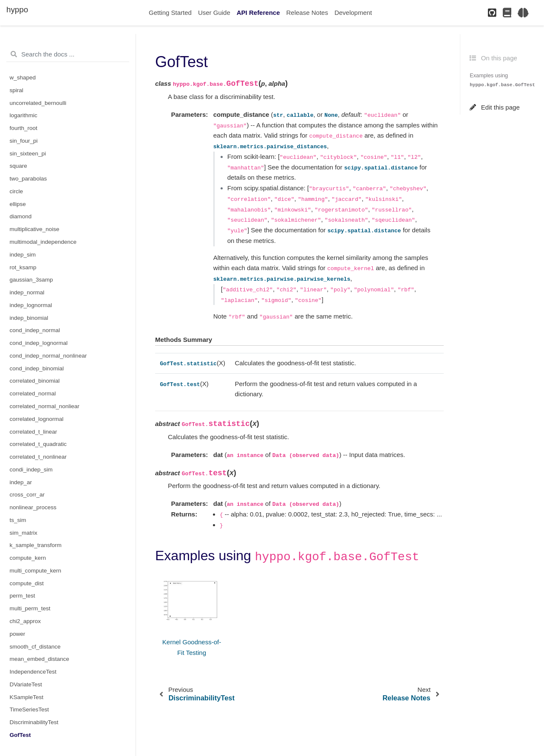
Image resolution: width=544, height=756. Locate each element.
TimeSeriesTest (30, 709)
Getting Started (170, 13)
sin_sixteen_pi (28, 154)
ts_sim (18, 520)
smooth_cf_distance (35, 647)
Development (353, 13)
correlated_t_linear (34, 432)
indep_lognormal (31, 305)
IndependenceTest (33, 672)
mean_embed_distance (40, 659)
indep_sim (23, 255)
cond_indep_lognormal (39, 343)
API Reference (258, 13)
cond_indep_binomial (37, 368)
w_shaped (23, 78)
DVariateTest (26, 684)
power (18, 634)
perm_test (23, 596)
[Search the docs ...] (68, 54)
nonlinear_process (33, 507)
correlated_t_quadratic (38, 444)
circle (17, 191)
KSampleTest (27, 697)
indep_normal (27, 292)
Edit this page (495, 107)
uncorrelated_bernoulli (38, 103)
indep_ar (21, 482)
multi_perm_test (30, 608)
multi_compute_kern (36, 571)
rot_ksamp (23, 267)
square (18, 166)
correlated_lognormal (37, 419)
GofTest (20, 735)
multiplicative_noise (35, 229)
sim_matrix (24, 533)
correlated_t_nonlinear (38, 457)
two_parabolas (28, 179)
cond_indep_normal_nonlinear (48, 356)
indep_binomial (29, 318)
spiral (17, 90)
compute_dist (27, 583)
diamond (21, 216)
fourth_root (24, 128)
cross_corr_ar (27, 495)
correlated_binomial (35, 381)
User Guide (214, 13)
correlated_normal (33, 394)
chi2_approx (25, 621)
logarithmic (24, 115)
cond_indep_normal (35, 330)
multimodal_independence (43, 242)
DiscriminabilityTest (34, 722)
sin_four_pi (24, 141)
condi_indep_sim (31, 470)
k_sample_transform (36, 545)
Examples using (502, 80)
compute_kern (28, 558)
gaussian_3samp (31, 280)
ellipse (18, 204)
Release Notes (307, 13)
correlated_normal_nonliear (45, 406)
